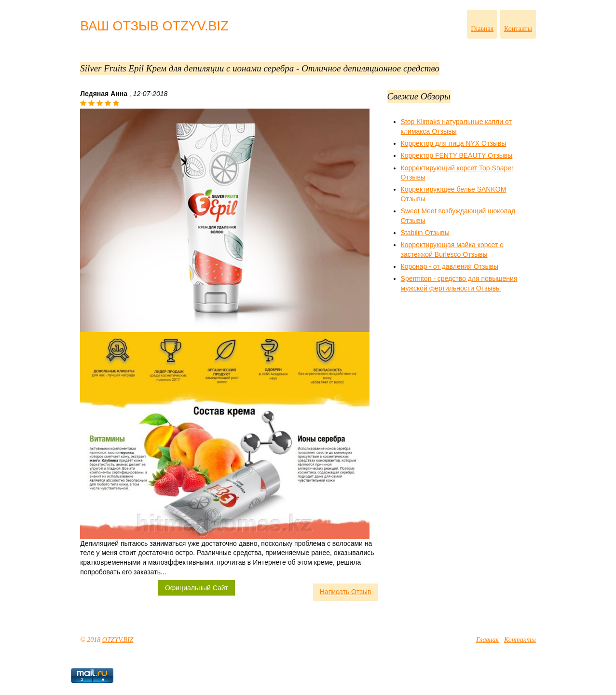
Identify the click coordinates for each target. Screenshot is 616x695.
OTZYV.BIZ (118, 640)
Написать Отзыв (346, 592)
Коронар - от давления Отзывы (450, 266)
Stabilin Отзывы (425, 233)
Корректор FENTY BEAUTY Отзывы (457, 155)
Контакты (518, 29)
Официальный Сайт (197, 588)
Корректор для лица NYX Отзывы (454, 143)
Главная (482, 29)
